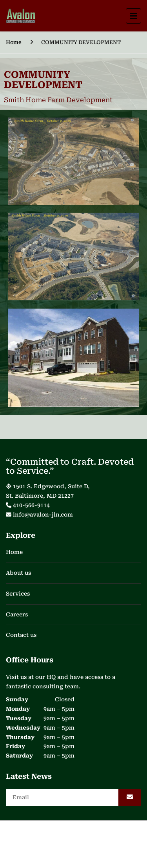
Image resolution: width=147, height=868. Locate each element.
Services (18, 594)
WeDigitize (92, 847)
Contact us (21, 635)
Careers (17, 614)
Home (14, 42)
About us (18, 573)
